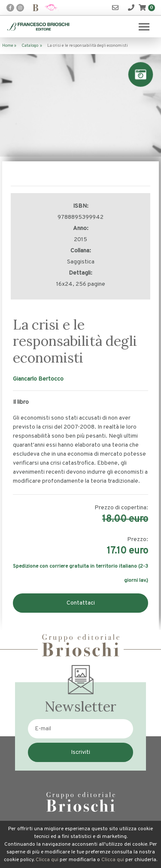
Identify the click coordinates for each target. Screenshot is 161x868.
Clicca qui (47, 860)
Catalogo (30, 46)
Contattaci (81, 603)
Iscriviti (80, 752)
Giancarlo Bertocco (38, 379)
